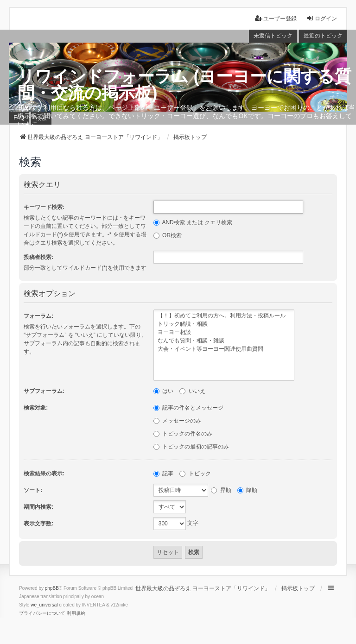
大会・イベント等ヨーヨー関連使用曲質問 (224, 349)
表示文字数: (38, 524)
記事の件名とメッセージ (188, 408)
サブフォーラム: (44, 391)
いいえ (192, 391)
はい (163, 391)
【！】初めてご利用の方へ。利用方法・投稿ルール (224, 316)
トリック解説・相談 (224, 324)
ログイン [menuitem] (322, 18)
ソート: (33, 490)
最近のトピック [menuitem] (323, 36)
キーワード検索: (44, 207)
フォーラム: (38, 316)
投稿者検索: (38, 257)
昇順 (221, 490)
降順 (247, 490)
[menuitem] (42, 613)
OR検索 (168, 235)
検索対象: (36, 408)
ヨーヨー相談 (224, 333)
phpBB (52, 588)
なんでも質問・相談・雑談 (224, 341)
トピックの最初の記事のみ (191, 447)
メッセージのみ (177, 421)
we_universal (44, 605)
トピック (195, 474)
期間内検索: (38, 507)
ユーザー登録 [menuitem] (276, 18)
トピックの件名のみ (183, 434)
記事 (163, 474)
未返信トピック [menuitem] (273, 36)
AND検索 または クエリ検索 (193, 222)
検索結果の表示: (44, 474)
